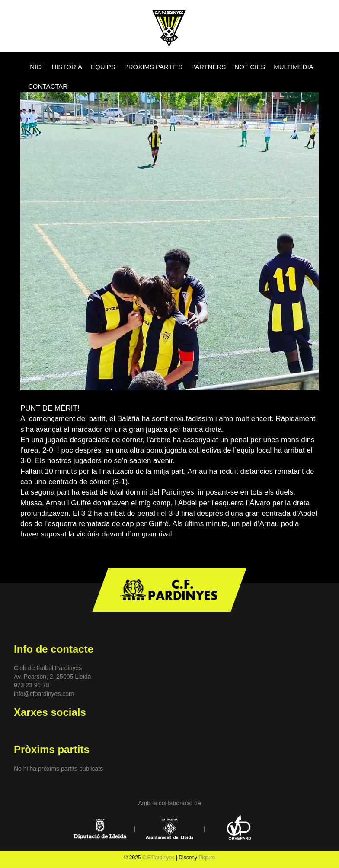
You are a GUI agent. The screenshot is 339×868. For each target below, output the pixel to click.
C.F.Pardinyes (158, 858)
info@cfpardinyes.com (44, 694)
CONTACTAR (48, 86)
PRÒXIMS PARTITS (153, 67)
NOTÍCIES (250, 67)
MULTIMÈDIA (293, 67)
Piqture (207, 858)
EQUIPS (103, 67)
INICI (35, 67)
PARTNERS (208, 67)
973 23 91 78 (32, 685)
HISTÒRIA (67, 67)
